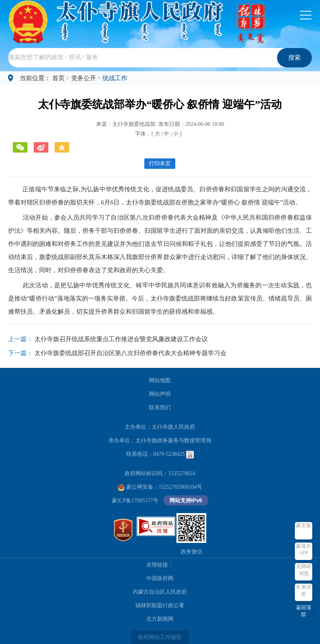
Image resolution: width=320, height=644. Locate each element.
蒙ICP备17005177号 (135, 501)
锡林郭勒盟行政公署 (160, 605)
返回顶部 (304, 611)
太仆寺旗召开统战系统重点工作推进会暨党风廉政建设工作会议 (121, 339)
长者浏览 (304, 590)
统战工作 (115, 78)
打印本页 (160, 164)
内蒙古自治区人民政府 (160, 592)
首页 (58, 78)
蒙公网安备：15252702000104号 (160, 487)
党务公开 (84, 78)
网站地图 (160, 380)
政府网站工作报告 (160, 637)
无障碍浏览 (304, 570)
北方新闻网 (160, 619)
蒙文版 (304, 525)
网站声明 (160, 394)
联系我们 (160, 408)
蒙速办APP (304, 549)
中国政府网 (160, 578)
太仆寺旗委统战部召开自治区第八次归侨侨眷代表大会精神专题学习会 (130, 353)
